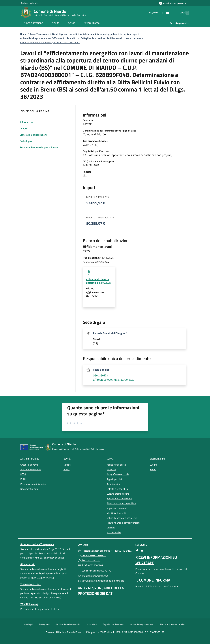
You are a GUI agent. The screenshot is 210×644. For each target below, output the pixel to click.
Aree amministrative (31, 469)
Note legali (28, 624)
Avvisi (66, 469)
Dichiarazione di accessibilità (68, 624)
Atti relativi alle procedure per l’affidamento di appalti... (49, 38)
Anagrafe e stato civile (118, 474)
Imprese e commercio (117, 508)
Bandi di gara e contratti (64, 34)
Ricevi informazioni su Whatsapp (156, 560)
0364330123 (100, 376)
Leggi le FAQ (92, 624)
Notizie (67, 465)
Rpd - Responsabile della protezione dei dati (101, 591)
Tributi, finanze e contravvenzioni (123, 523)
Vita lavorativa (114, 532)
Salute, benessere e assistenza (122, 518)
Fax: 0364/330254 (89, 560)
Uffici (23, 474)
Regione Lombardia (29, 3)
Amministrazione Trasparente (37, 544)
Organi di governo (29, 465)
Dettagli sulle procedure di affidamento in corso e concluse (111, 38)
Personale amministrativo (33, 484)
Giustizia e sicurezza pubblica (121, 503)
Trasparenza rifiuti (31, 584)
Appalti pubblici (114, 479)
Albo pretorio (28, 564)
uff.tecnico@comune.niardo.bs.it (113, 380)
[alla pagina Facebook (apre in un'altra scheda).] (157, 13)
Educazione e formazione (119, 499)
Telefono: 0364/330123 (92, 556)
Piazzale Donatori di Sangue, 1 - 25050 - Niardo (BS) (105, 550)
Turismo (111, 528)
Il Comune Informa (153, 580)
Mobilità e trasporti (116, 513)
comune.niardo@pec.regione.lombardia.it (101, 581)
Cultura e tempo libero (118, 494)
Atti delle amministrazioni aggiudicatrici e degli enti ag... (108, 34)
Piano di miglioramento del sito (173, 624)
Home (23, 34)
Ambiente (111, 469)
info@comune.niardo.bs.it (93, 576)
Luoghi (153, 465)
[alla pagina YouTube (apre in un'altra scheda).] (162, 13)
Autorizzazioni (114, 484)
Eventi (153, 469)
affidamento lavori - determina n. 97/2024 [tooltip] (99, 281)
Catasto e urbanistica (117, 489)
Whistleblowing (29, 604)
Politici (24, 479)
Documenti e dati (29, 489)
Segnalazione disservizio (113, 624)
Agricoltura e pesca (116, 465)
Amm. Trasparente (39, 34)
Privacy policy (45, 624)
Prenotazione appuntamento (142, 624)
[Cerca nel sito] (186, 13)
